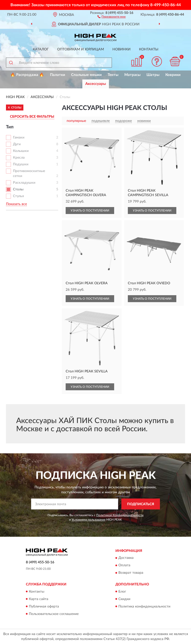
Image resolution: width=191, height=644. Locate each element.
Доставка (126, 558)
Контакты (149, 49)
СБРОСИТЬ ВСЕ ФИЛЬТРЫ (32, 117)
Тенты (113, 75)
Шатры (153, 75)
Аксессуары (96, 84)
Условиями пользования (89, 520)
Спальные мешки (86, 75)
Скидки (124, 599)
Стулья (18, 196)
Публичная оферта (44, 607)
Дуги (17, 144)
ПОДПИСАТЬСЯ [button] (141, 504)
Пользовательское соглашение (54, 614)
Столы (18, 189)
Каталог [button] (41, 49)
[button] (112, 16)
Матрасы (132, 75)
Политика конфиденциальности (144, 607)
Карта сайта (39, 599)
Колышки (21, 151)
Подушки (21, 164)
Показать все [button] (16, 204)
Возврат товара (131, 573)
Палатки (58, 75)
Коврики (173, 75)
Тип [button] (10, 127)
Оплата (124, 566)
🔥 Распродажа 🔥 (27, 75)
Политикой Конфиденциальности (120, 515)
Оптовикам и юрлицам (81, 49)
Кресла (19, 158)
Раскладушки (24, 183)
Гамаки (19, 138)
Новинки (121, 49)
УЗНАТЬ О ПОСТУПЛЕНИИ (90, 211)
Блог (122, 592)
